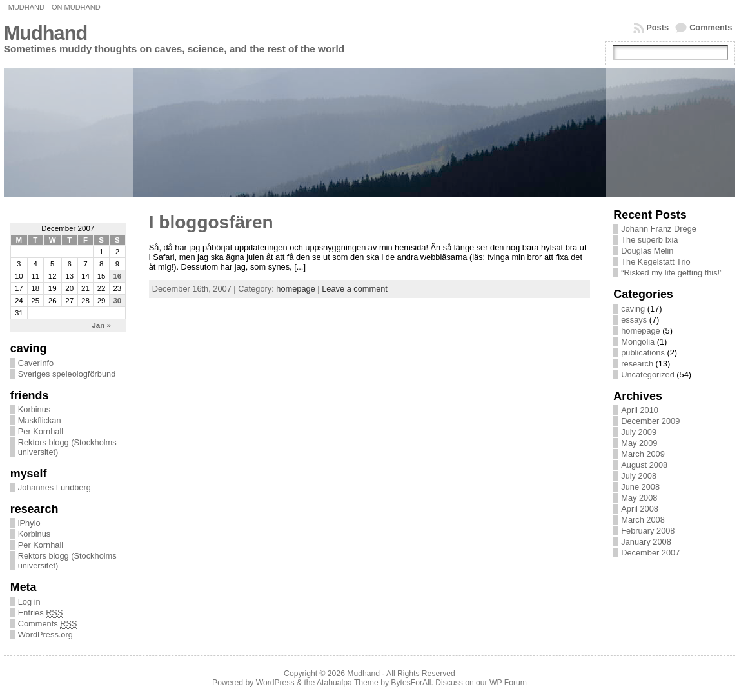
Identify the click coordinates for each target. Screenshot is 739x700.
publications (643, 353)
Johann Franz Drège (659, 229)
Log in (29, 602)
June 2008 (640, 487)
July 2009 (639, 432)
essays (634, 320)
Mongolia (638, 342)
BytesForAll (411, 683)
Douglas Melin (647, 251)
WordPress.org (45, 635)
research (637, 364)
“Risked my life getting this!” (672, 273)
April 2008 (640, 509)
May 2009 (639, 443)
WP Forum (508, 683)
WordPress (275, 683)
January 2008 (646, 542)
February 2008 (648, 531)
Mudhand (26, 7)
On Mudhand (76, 7)
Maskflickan (40, 420)
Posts (657, 27)
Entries (41, 613)
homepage (295, 289)
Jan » (101, 325)
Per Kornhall (41, 431)
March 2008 (643, 520)
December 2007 (650, 553)
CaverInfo (36, 363)
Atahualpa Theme (348, 683)
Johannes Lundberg (54, 487)
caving (633, 309)
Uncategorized (648, 375)
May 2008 (639, 498)
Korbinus (34, 409)
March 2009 (643, 454)
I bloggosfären (211, 222)
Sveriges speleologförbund (67, 374)
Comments (711, 27)
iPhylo (29, 523)
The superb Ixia (649, 240)
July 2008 (639, 476)
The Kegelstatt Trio (655, 262)
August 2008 (644, 465)
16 (117, 276)
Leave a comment (355, 289)
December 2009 (650, 421)
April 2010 (640, 410)
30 (117, 301)
